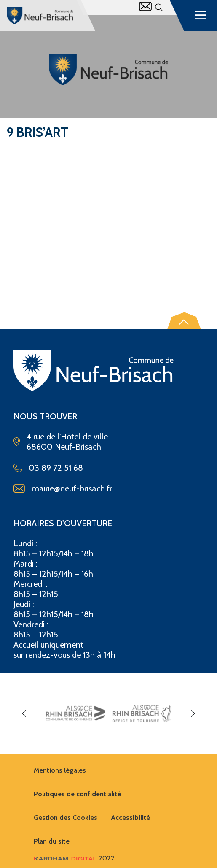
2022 (74, 858)
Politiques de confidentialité (77, 794)
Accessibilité (130, 818)
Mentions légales (60, 770)
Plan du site (52, 841)
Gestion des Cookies (66, 818)
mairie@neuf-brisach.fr (72, 488)
